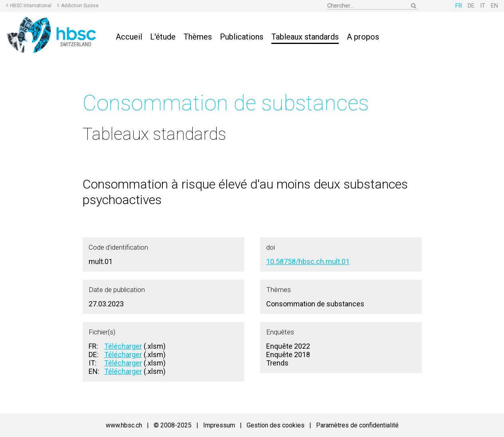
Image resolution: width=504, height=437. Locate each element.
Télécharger (123, 346)
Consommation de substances (226, 103)
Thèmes (198, 37)
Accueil (129, 37)
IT (483, 6)
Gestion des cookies (276, 425)
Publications (242, 37)
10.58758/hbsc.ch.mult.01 (308, 261)
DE (471, 6)
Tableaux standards (305, 37)
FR (459, 6)
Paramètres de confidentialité (357, 425)
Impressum (219, 425)
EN (494, 6)
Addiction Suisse (80, 6)
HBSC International (31, 6)
